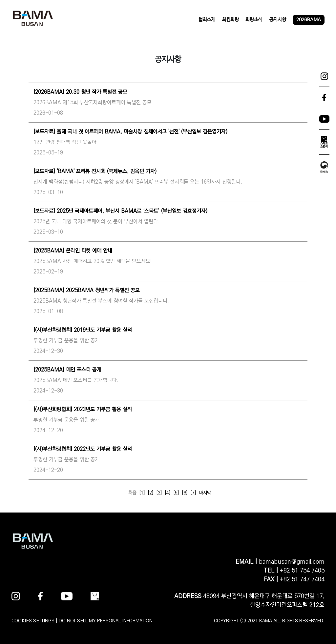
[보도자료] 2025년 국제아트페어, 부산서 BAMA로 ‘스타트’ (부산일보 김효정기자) (120, 211)
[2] (151, 493)
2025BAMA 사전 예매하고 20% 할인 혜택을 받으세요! (93, 261)
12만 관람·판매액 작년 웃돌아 (65, 142)
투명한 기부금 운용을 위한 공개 (67, 341)
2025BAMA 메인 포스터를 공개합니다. (76, 380)
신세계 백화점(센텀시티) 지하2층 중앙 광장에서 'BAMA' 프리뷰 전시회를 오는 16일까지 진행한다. (138, 182)
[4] (168, 493)
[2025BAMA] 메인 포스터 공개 (67, 370)
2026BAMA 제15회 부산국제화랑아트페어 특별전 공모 (93, 102)
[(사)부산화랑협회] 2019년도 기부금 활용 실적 (83, 330)
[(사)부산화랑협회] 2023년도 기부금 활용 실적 (83, 409)
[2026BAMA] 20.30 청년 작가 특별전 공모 (80, 92)
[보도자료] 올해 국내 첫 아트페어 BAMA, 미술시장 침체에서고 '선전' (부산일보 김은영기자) (130, 132)
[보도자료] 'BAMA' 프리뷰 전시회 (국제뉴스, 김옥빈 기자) (95, 171)
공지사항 (278, 20)
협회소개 (207, 20)
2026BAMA (309, 20)
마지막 (205, 493)
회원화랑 (230, 20)
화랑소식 (254, 20)
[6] (185, 493)
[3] (159, 493)
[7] (193, 493)
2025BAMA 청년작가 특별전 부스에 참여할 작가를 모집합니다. (101, 301)
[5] (176, 493)
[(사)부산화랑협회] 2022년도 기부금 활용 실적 (83, 449)
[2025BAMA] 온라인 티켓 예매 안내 (73, 251)
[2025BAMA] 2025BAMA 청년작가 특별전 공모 (87, 290)
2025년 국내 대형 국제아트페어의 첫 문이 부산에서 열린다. (96, 221)
